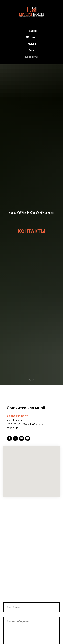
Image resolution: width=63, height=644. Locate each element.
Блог (32, 50)
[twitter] (15, 438)
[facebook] (9, 438)
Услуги (32, 44)
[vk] (22, 438)
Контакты (32, 57)
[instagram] (28, 438)
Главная (32, 31)
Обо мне (32, 37)
